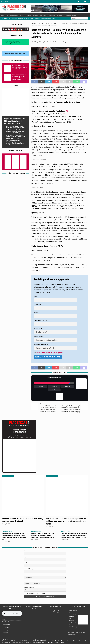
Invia (21, 43)
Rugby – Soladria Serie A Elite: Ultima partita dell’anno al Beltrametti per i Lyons (15, 121)
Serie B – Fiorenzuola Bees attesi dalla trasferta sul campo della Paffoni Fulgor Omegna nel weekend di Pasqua (15, 131)
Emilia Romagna (68, 386)
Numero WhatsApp (41, 320)
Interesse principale (41, 345)
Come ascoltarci (6, 625)
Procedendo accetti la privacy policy (50, 353)
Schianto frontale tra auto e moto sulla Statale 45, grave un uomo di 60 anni (19, 67)
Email (36, 313)
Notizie (41, 23)
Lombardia (54, 386)
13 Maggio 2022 (38, 42)
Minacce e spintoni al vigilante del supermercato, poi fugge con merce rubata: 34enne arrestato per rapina (66, 521)
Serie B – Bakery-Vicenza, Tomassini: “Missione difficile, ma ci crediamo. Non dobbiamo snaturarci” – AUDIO (15, 137)
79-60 (65, 114)
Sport (22, 15)
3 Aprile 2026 (36, 540)
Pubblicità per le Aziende (8, 630)
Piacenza (41, 386)
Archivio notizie (6, 622)
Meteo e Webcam (71, 15)
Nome (36, 297)
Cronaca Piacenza (12, 15)
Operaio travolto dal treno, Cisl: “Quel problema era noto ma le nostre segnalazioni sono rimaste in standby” (43, 535)
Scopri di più (72, 629)
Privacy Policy (51, 642)
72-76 (68, 111)
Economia (52, 15)
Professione (38, 328)
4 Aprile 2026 (7, 524)
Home (3, 15)
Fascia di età (38, 336)
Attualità (43, 15)
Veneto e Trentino (54, 390)
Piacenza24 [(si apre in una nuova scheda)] (22, 53)
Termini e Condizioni (59, 642)
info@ (75, 627)
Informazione (5, 627)
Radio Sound (4, 1)
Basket (58, 42)
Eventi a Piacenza (33, 15)
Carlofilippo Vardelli (49, 42)
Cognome (37, 304)
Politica (60, 15)
